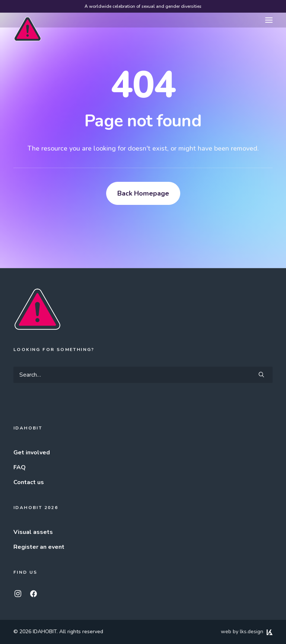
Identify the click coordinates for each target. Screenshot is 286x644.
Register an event (39, 547)
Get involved (32, 453)
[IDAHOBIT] (28, 20)
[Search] (143, 375)
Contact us (29, 482)
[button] (269, 20)
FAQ (20, 467)
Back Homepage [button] (143, 193)
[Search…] (143, 375)
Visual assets (33, 532)
